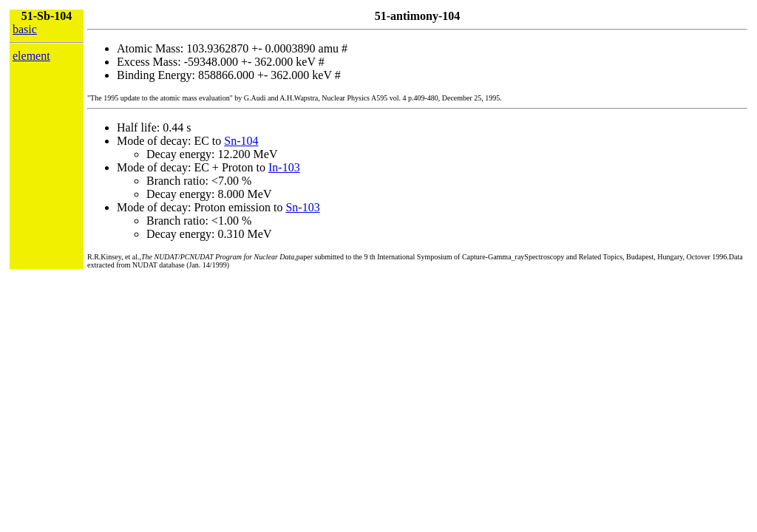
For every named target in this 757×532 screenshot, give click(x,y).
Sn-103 (302, 207)
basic (25, 29)
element (31, 56)
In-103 (284, 167)
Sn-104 (241, 141)
